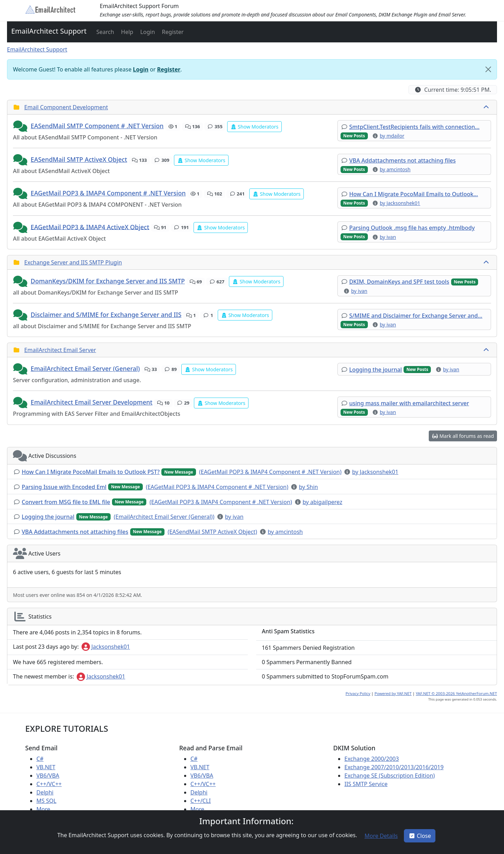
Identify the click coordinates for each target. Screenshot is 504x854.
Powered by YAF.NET (393, 693)
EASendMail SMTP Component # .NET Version (97, 126)
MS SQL (46, 801)
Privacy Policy (358, 693)
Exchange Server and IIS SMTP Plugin (73, 262)
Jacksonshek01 (106, 647)
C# (40, 759)
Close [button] (420, 836)
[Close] (488, 69)
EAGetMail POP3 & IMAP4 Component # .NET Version (108, 193)
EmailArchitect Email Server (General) (85, 369)
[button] (104, 32)
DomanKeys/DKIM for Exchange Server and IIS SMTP (108, 281)
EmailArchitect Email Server (60, 350)
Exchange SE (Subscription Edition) (390, 776)
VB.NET (46, 767)
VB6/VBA (48, 776)
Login (141, 69)
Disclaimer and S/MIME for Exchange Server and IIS (106, 315)
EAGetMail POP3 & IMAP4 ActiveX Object (90, 227)
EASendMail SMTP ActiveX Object (79, 159)
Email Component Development (66, 107)
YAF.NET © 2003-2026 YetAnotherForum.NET (456, 693)
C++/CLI (201, 801)
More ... (46, 809)
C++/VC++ (49, 784)
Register (169, 69)
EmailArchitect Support (49, 31)
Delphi (45, 792)
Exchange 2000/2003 (372, 759)
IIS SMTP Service (366, 784)
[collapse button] (487, 107)
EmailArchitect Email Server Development (92, 402)
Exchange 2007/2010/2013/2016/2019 (394, 767)
